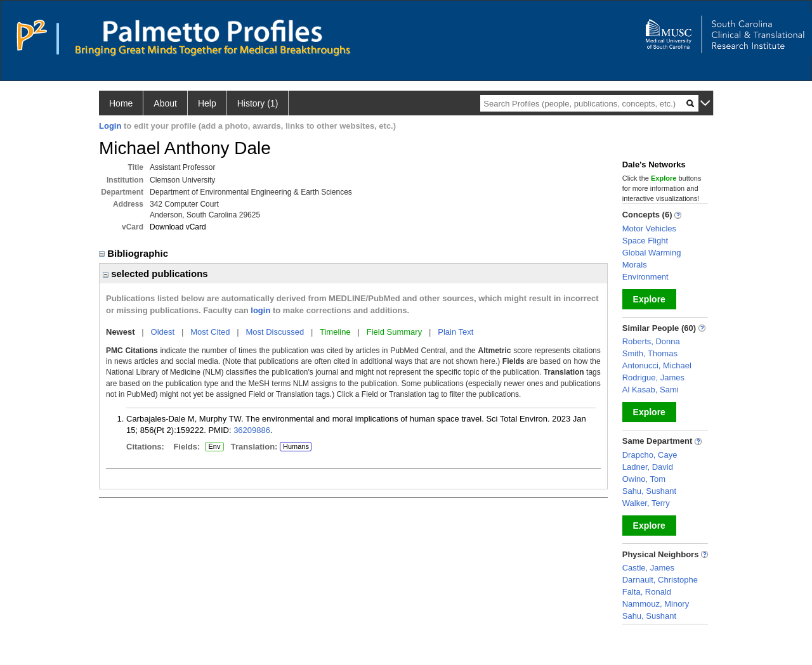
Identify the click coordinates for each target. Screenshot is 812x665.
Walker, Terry (646, 503)
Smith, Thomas (650, 353)
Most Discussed (275, 332)
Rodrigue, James (653, 378)
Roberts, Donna (651, 341)
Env (214, 447)
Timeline (335, 332)
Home (121, 103)
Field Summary (394, 332)
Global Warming (652, 253)
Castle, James (648, 568)
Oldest (163, 332)
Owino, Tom (644, 479)
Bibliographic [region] (135, 253)
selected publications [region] (155, 274)
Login (110, 126)
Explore (649, 299)
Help (207, 103)
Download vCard (178, 227)
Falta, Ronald (647, 592)
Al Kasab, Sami (651, 390)
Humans (296, 446)
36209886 (252, 430)
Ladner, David (648, 467)
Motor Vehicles (649, 229)
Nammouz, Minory (656, 604)
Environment (645, 277)
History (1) (258, 103)
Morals (635, 265)
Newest (121, 332)
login (260, 310)
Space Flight (645, 241)
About (165, 103)
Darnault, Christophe (660, 580)
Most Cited (210, 332)
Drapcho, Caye (650, 455)
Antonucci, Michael (657, 365)
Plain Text (455, 332)
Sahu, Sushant (649, 491)
